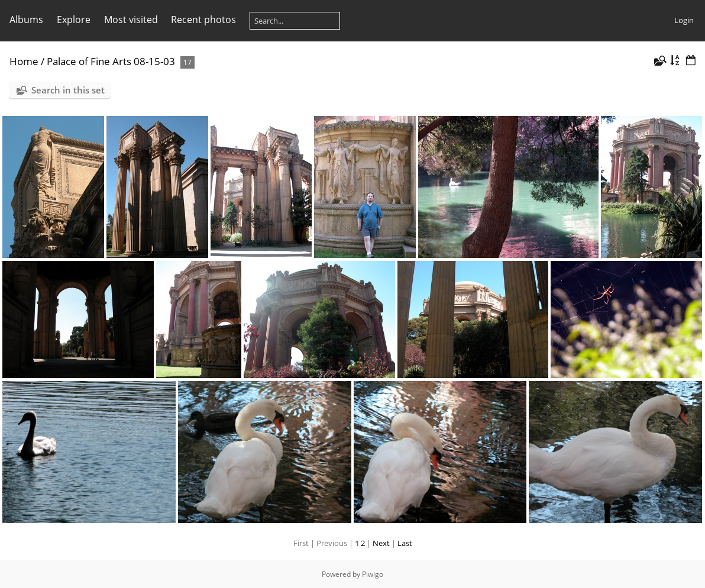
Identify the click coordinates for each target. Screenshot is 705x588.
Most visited (131, 20)
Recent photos (203, 20)
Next (381, 543)
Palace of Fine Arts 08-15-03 (111, 61)
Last (405, 543)
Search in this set (68, 90)
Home (24, 61)
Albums (26, 20)
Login (684, 20)
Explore (74, 20)
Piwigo (373, 574)
